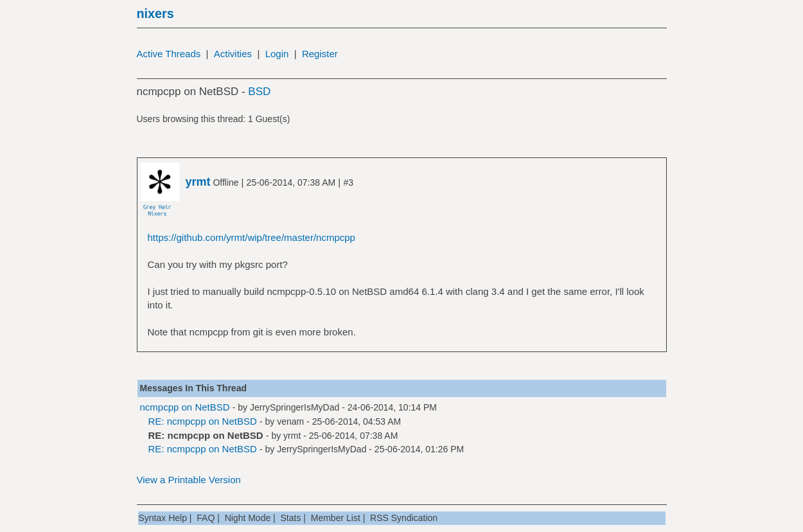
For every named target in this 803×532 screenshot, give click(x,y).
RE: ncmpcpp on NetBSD (203, 421)
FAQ (206, 518)
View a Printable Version (189, 480)
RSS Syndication (404, 518)
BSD (259, 92)
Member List (336, 518)
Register (320, 54)
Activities (233, 54)
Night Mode (248, 518)
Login (277, 54)
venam (290, 421)
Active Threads (169, 54)
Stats (291, 518)
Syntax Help (163, 518)
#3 (348, 182)
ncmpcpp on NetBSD (185, 407)
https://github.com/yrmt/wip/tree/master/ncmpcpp (251, 237)
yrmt (292, 436)
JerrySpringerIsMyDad (295, 407)
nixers (155, 13)
